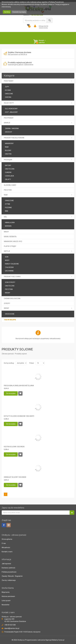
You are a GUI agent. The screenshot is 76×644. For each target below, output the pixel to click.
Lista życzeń (6, 601)
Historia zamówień (8, 596)
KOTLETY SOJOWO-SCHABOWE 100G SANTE (19, 416)
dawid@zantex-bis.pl (12, 628)
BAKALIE (7, 123)
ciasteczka (10, 286)
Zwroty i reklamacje (9, 580)
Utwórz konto (43, 28)
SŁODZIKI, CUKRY (10, 185)
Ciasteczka (10, 169)
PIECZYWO (8, 190)
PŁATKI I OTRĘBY (10, 246)
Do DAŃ (8, 90)
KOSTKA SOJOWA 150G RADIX (14, 447)
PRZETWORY (9, 81)
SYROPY (7, 303)
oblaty (8, 179)
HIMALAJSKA (10, 223)
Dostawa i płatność (8, 568)
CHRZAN (8, 97)
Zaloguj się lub (43, 26)
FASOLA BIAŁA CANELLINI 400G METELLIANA (19, 386)
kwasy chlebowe (12, 264)
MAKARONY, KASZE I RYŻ (13, 241)
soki (7, 257)
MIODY (6, 232)
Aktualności (6, 547)
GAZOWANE (9, 271)
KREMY (8, 293)
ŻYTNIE (8, 204)
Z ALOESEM (9, 267)
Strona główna (7, 539)
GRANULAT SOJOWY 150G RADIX (15, 477)
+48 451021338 (10, 625)
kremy (7, 308)
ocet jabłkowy (11, 112)
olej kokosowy (11, 109)
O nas (4, 543)
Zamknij (7, 12)
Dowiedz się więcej (19, 12)
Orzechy (9, 132)
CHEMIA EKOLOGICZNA (12, 299)
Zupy (7, 87)
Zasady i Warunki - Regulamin (12, 576)
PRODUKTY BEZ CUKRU (12, 277)
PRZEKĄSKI (8, 160)
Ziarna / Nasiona (12, 128)
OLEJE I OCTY (9, 103)
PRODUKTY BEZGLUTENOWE (14, 138)
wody (7, 260)
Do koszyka (11, 393)
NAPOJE (7, 251)
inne (7, 211)
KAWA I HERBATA (10, 237)
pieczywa (9, 289)
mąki (7, 147)
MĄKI (6, 195)
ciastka (8, 154)
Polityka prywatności (9, 572)
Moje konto (6, 592)
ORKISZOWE (9, 201)
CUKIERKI (8, 172)
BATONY (8, 165)
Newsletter (6, 605)
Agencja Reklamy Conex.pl (55, 640)
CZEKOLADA (9, 176)
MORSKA (8, 226)
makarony (9, 143)
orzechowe (10, 314)
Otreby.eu (21, 640)
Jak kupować (6, 564)
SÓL (5, 217)
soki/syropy (10, 282)
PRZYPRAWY (9, 118)
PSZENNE (8, 208)
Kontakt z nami (7, 552)
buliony (8, 150)
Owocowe (9, 94)
